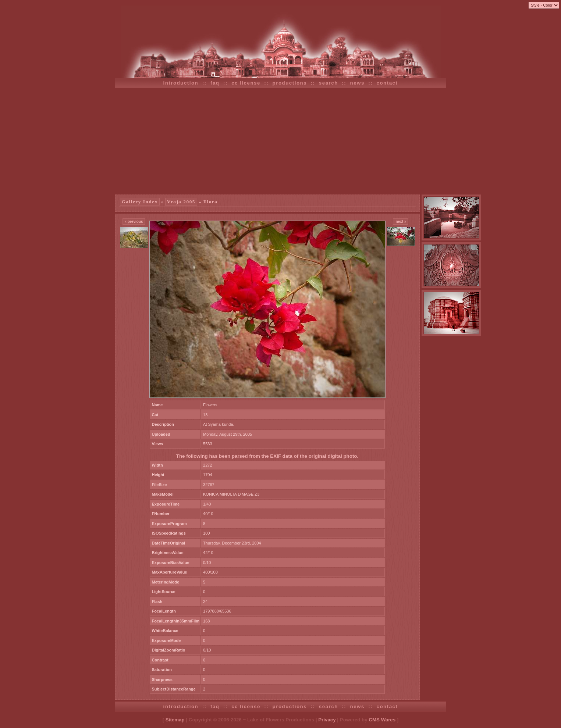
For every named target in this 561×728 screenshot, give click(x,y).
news (357, 83)
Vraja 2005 (181, 202)
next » (401, 222)
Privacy (327, 720)
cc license (246, 83)
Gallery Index (140, 202)
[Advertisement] (281, 141)
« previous (134, 222)
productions (290, 83)
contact (387, 83)
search (329, 83)
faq (215, 83)
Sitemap (175, 720)
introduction (181, 83)
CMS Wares (382, 720)
